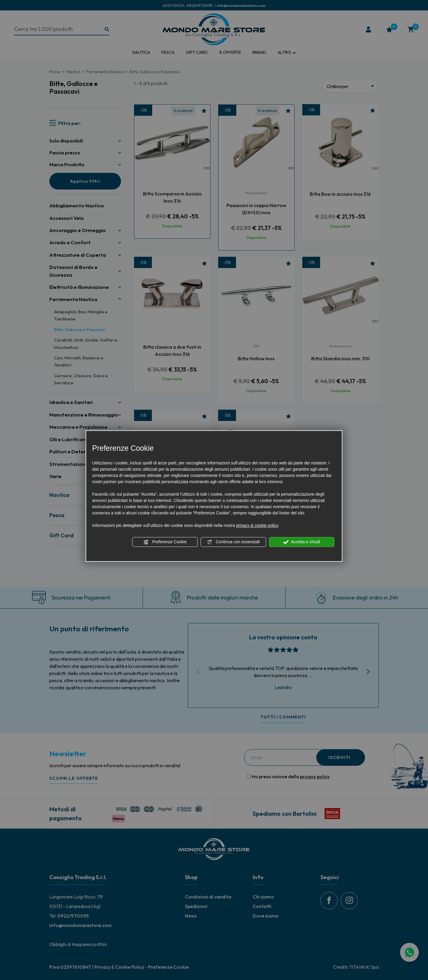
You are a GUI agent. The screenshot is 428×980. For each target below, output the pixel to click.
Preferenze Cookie (165, 542)
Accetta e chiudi (302, 542)
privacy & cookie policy (257, 525)
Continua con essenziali (233, 542)
